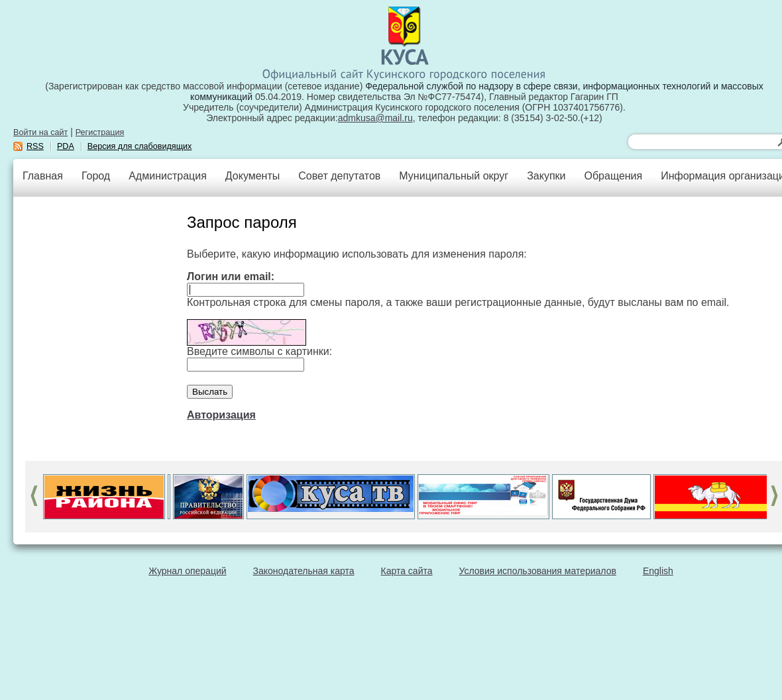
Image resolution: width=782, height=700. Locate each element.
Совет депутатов (339, 176)
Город (96, 176)
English (658, 571)
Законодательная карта (304, 571)
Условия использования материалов (538, 571)
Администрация (168, 176)
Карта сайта (407, 571)
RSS (35, 146)
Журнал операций (187, 571)
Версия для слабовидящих (140, 146)
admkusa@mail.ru (375, 118)
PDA (66, 146)
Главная (43, 176)
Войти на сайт (40, 132)
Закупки (546, 176)
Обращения (613, 176)
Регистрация (100, 132)
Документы (252, 176)
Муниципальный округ (454, 176)
